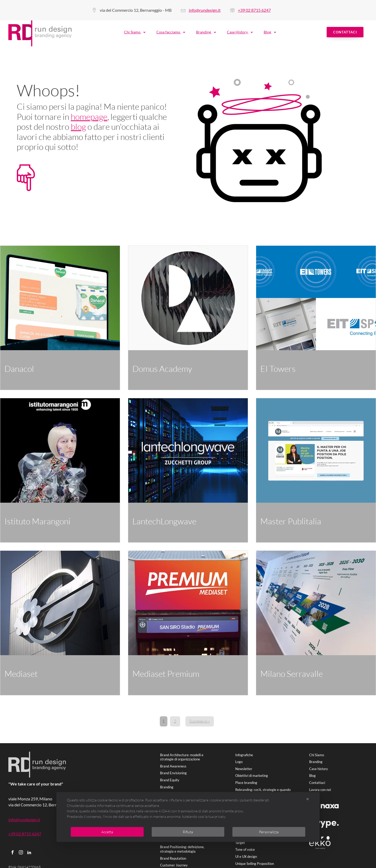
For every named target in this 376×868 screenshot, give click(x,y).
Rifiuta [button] (188, 832)
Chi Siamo (135, 32)
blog (78, 127)
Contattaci (345, 32)
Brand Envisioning (173, 773)
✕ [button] (308, 799)
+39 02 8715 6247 (254, 10)
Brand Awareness (173, 766)
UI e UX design (246, 857)
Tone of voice (245, 849)
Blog (270, 32)
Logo (239, 762)
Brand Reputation (173, 858)
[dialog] (188, 817)
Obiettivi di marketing (252, 776)
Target (240, 843)
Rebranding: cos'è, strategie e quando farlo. (263, 792)
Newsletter (244, 769)
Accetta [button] (107, 832)
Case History (240, 32)
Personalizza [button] (269, 832)
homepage (89, 117)
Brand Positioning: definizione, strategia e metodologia (182, 849)
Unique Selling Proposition (255, 864)
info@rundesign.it (205, 10)
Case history (319, 769)
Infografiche (244, 755)
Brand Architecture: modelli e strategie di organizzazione (182, 757)
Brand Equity (170, 780)
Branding (206, 32)
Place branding (246, 783)
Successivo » (200, 721)
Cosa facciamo (171, 32)
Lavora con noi (320, 790)
